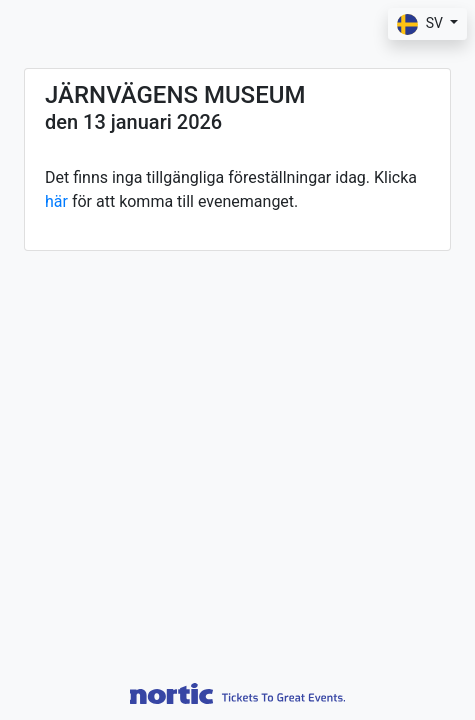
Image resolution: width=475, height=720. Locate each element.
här (56, 201)
